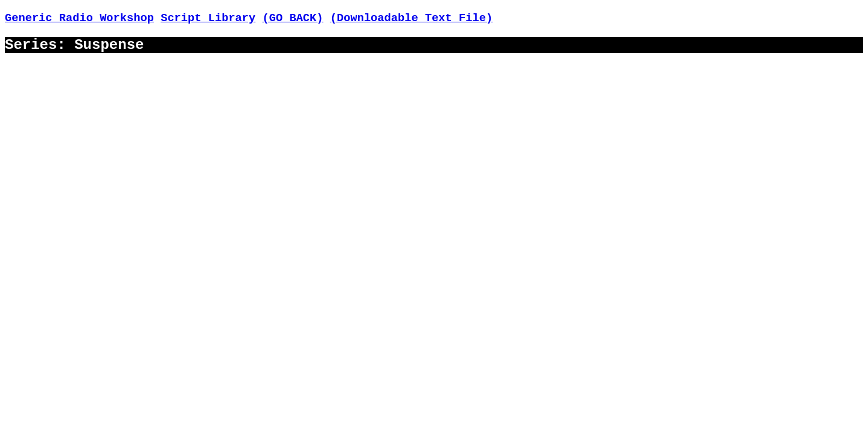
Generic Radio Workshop (79, 18)
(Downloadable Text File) (411, 18)
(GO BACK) (293, 18)
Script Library (208, 18)
